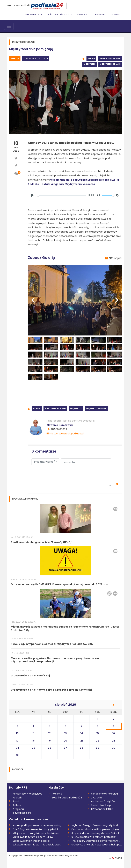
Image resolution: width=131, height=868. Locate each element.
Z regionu (18, 809)
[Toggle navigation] (9, 26)
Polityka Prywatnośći (68, 856)
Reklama (100, 15)
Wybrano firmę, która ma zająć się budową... (97, 825)
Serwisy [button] (82, 15)
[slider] (61, 195)
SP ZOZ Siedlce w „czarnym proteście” (94, 837)
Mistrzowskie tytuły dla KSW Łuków (33, 837)
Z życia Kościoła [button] (59, 15)
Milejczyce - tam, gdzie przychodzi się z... (37, 833)
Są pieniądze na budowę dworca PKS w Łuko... (97, 833)
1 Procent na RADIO (102, 809)
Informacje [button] (33, 15)
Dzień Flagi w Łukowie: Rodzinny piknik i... (36, 829)
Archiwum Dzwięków (103, 801)
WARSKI (118, 858)
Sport (16, 801)
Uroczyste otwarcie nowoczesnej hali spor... (97, 845)
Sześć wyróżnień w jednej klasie (31, 841)
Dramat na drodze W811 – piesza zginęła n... (97, 829)
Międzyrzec (90, 64)
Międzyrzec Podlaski (18, 5)
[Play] (32, 195)
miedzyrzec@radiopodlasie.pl (65, 434)
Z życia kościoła (22, 813)
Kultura (17, 805)
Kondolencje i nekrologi (105, 794)
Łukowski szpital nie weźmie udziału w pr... (37, 845)
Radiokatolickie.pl (101, 805)
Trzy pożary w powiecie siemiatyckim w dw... (97, 841)
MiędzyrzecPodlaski (110, 64)
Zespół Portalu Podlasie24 (67, 798)
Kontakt (116, 15)
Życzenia (96, 798)
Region (15, 58)
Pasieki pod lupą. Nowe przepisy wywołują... (38, 825)
